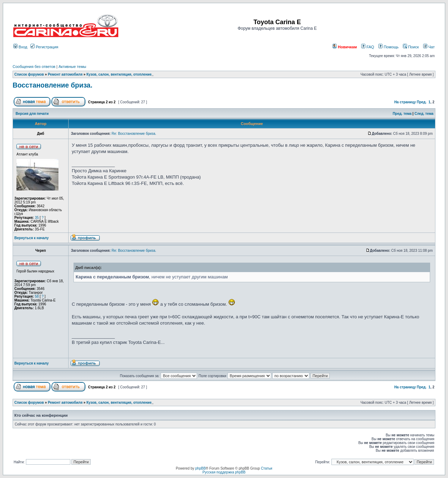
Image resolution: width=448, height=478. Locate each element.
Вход (20, 47)
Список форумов (29, 74)
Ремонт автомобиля (65, 74)
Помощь (388, 47)
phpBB (201, 468)
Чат (429, 47)
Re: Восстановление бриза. (134, 134)
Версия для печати (32, 114)
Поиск (411, 47)
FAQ (368, 47)
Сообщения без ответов (34, 67)
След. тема (424, 114)
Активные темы (72, 67)
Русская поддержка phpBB (224, 472)
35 (37, 218)
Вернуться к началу (31, 238)
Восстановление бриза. (52, 85)
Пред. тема (402, 114)
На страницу (405, 102)
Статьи (266, 468)
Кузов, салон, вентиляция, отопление (119, 74)
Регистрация (44, 47)
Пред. (422, 102)
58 (37, 296)
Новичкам (345, 47)
